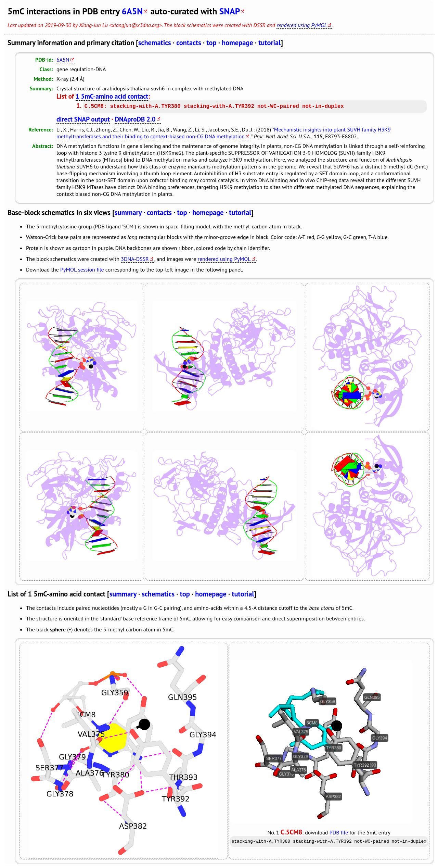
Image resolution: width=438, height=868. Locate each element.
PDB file (339, 832)
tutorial (269, 43)
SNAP (230, 11)
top (211, 43)
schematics (155, 43)
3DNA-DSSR (135, 259)
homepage (237, 43)
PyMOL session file (82, 269)
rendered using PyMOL (302, 25)
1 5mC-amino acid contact (112, 96)
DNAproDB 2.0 (135, 119)
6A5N (132, 11)
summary (128, 212)
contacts (189, 43)
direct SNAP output (83, 119)
